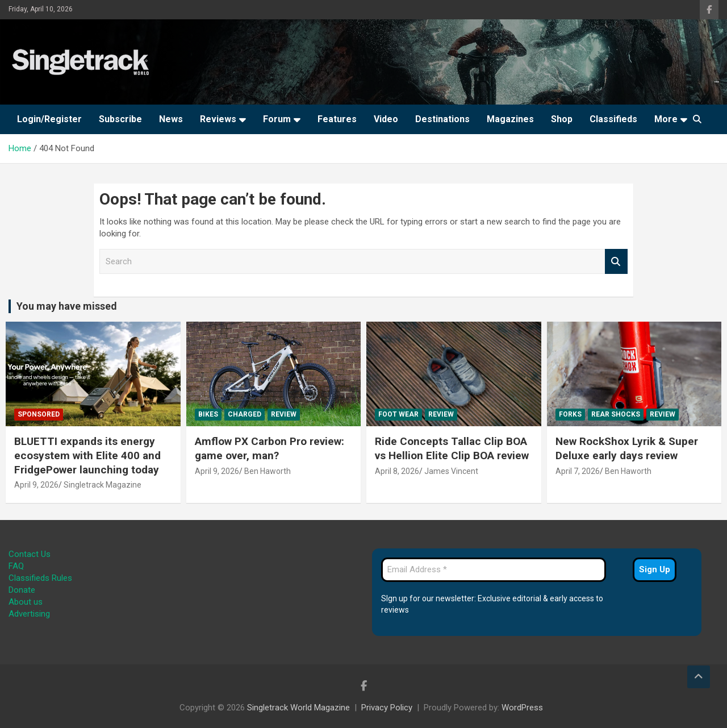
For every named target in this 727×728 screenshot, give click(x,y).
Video (386, 119)
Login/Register (49, 119)
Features (337, 119)
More (666, 119)
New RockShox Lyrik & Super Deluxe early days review (627, 448)
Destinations (442, 119)
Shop (562, 119)
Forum (277, 119)
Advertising (29, 614)
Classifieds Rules (40, 578)
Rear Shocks (616, 414)
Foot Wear (398, 414)
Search (616, 262)
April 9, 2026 (36, 485)
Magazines (510, 119)
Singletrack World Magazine (298, 708)
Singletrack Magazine (103, 485)
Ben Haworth (268, 471)
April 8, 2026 (397, 471)
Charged (245, 414)
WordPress (522, 708)
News (171, 119)
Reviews (218, 119)
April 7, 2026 (578, 471)
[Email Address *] (494, 570)
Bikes (208, 414)
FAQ (16, 566)
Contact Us (30, 554)
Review (284, 414)
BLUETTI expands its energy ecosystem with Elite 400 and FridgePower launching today (87, 455)
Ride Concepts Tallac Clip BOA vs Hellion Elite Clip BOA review (452, 448)
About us (26, 602)
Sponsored (39, 414)
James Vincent (451, 471)
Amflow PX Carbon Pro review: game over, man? (270, 448)
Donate (22, 590)
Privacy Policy (387, 708)
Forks (570, 414)
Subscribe (120, 119)
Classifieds (613, 119)
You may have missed (67, 306)
